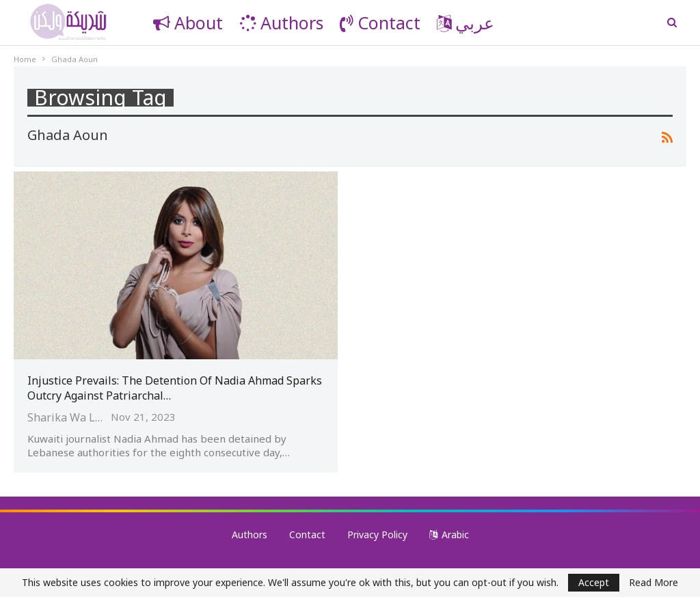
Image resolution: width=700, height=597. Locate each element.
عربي (466, 23)
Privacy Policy (377, 534)
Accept (594, 582)
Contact (380, 23)
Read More (654, 583)
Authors (281, 23)
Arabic (449, 534)
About (188, 23)
